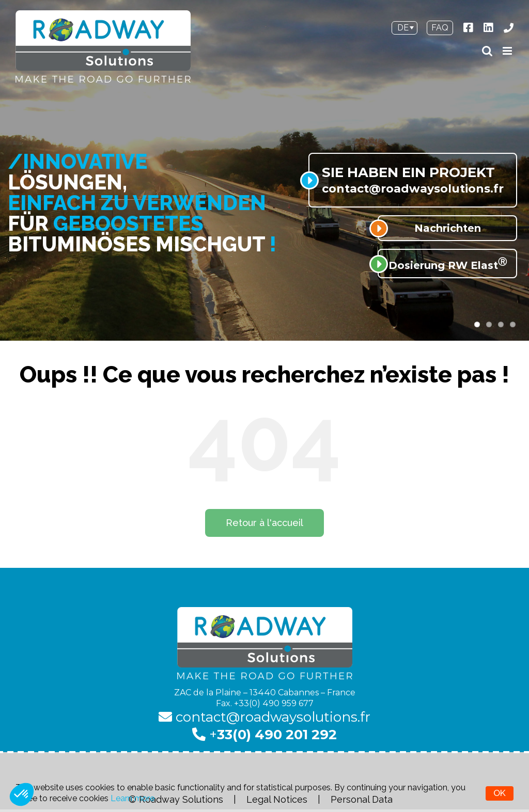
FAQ (440, 28)
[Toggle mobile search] (487, 51)
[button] (22, 794)
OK (500, 793)
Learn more (133, 798)
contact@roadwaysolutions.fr (264, 717)
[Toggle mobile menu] (508, 51)
